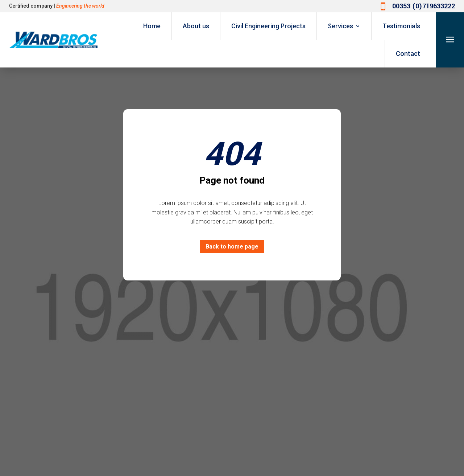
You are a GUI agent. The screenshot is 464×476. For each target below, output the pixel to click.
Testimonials (401, 26)
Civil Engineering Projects (268, 26)
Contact (408, 54)
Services (340, 26)
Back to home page (232, 247)
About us (196, 26)
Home (152, 26)
